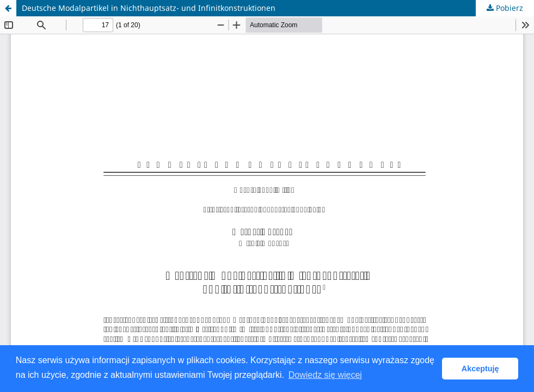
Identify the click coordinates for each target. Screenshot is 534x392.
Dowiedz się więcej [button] (325, 375)
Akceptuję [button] (480, 369)
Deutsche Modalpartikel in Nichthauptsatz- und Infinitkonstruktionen (149, 8)
